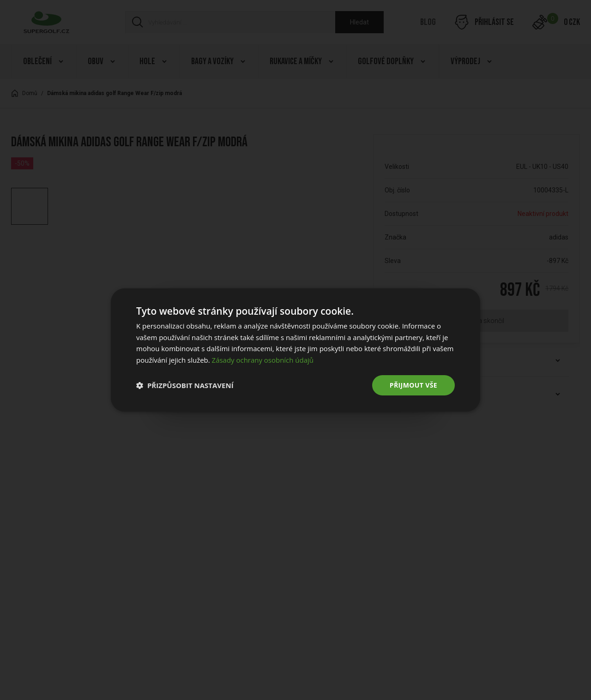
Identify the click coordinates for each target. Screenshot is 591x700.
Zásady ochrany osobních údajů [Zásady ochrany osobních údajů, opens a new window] (263, 360)
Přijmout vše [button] (413, 385)
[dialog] (295, 350)
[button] (185, 385)
